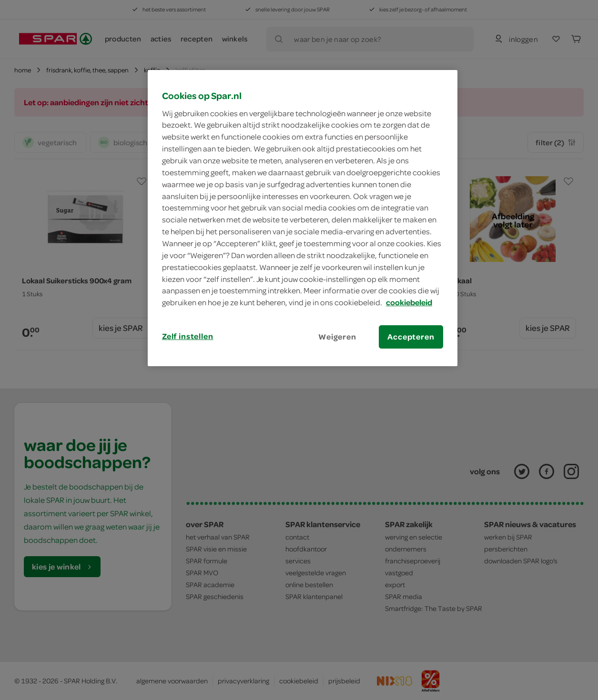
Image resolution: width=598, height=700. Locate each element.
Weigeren (337, 337)
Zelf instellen (188, 336)
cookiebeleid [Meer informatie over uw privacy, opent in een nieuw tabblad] (409, 302)
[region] (303, 218)
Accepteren (411, 337)
